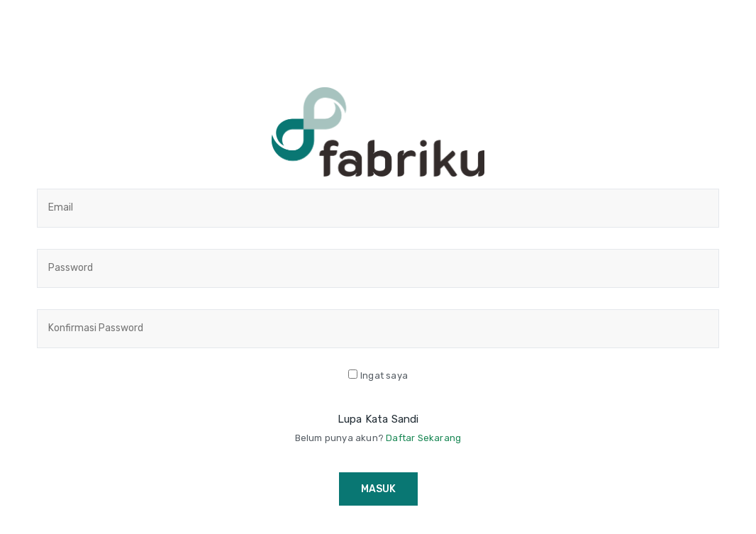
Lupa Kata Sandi (378, 419)
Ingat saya (384, 376)
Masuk (378, 489)
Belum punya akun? (378, 438)
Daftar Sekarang (423, 438)
